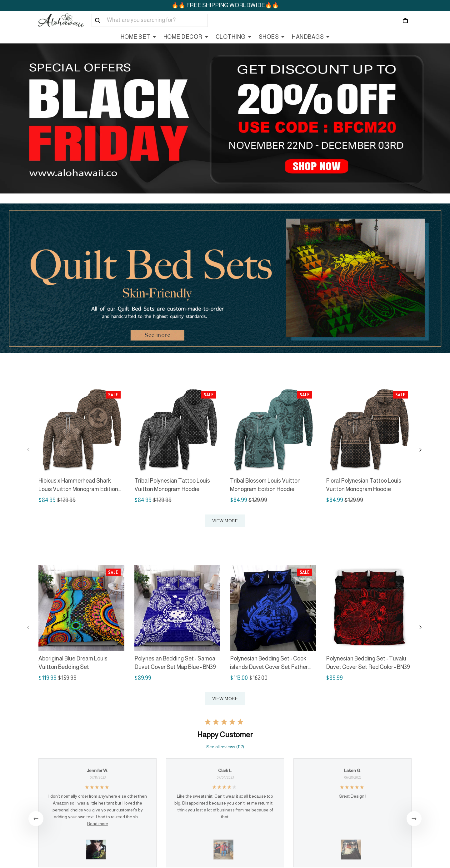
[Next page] (420, 450)
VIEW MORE (225, 521)
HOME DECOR (186, 37)
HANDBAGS (311, 37)
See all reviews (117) (225, 747)
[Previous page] (28, 450)
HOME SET (138, 37)
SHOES (272, 37)
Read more (98, 824)
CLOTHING (233, 37)
